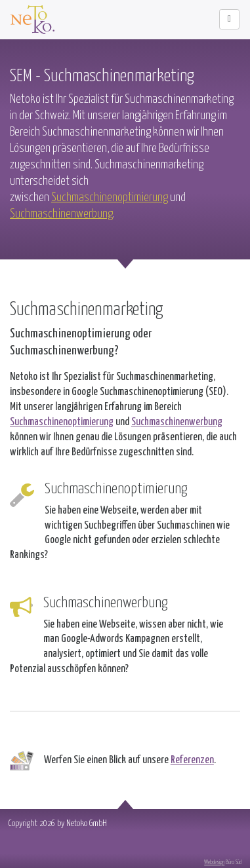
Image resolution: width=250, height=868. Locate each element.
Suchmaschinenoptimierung (110, 197)
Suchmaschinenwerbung (61, 213)
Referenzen (192, 759)
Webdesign (214, 861)
